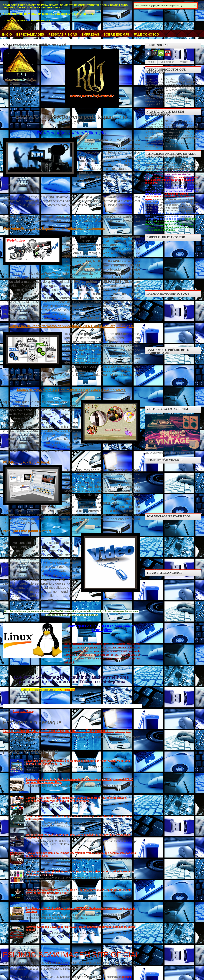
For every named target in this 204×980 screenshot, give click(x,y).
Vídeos (184, 62)
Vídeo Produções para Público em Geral (34, 45)
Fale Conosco (146, 35)
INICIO (7, 35)
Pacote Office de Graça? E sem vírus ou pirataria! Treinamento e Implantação (67, 731)
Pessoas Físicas (63, 35)
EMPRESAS (90, 35)
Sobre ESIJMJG (117, 35)
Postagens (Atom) (23, 711)
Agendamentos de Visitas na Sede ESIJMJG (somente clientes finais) (49, 14)
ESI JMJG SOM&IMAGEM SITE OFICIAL (71, 955)
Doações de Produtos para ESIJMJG (27, 20)
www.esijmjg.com (66, 690)
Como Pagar (167, 62)
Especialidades (30, 35)
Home (151, 62)
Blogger (126, 977)
